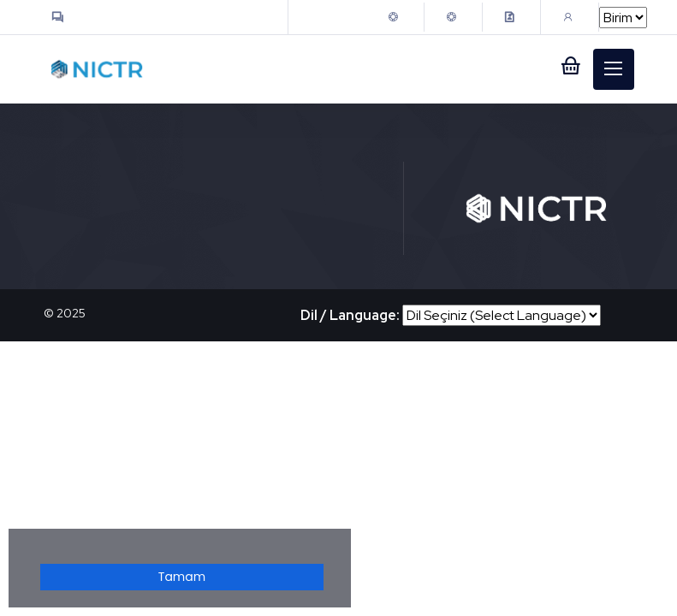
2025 (71, 313)
